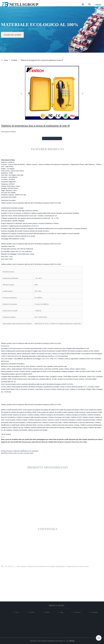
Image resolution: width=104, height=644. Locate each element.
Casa (6, 60)
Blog (62, 612)
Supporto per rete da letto (10, 442)
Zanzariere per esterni (95, 439)
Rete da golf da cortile (61, 439)
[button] (83, 5)
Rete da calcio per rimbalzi (45, 442)
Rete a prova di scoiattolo (10, 439)
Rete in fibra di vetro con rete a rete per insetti (19, 453)
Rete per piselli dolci (26, 439)
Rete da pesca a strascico (63, 442)
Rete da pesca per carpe (27, 442)
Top (99, 638)
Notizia (48, 612)
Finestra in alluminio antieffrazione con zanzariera (23, 451)
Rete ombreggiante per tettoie (43, 439)
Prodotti (14, 60)
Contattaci (95, 612)
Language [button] (98, 5)
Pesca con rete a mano (79, 442)
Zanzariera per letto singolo (78, 439)
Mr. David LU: (8, 569)
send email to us (52, 138)
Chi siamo (78, 612)
